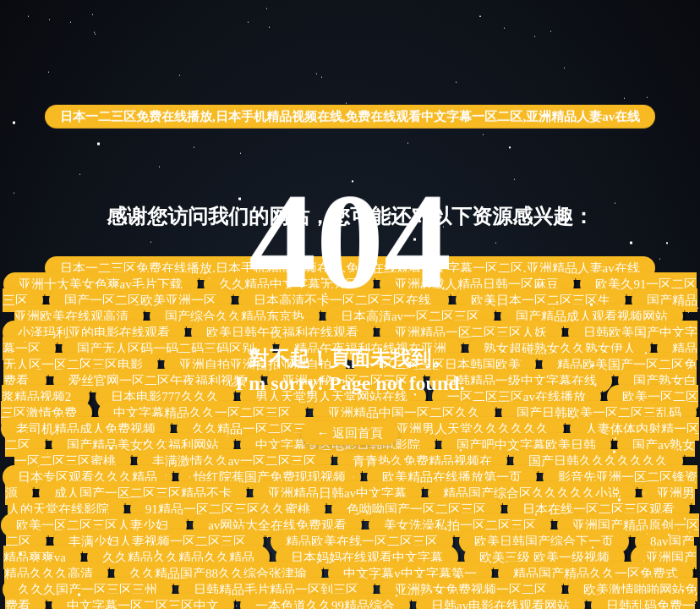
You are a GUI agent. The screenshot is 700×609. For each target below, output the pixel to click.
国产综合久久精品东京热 (235, 316)
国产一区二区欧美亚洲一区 (140, 300)
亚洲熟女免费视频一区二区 (471, 590)
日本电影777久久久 (165, 397)
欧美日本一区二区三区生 (541, 300)
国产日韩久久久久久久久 (598, 461)
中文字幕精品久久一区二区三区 (202, 413)
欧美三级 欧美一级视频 (544, 557)
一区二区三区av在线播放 (517, 397)
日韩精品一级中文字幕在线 (521, 381)
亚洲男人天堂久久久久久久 (473, 429)
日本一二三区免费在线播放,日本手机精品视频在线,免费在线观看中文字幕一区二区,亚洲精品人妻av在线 (350, 109)
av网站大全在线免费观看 (277, 525)
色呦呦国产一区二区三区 (416, 509)
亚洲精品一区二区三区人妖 (471, 332)
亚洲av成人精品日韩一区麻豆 (477, 284)
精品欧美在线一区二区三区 (362, 541)
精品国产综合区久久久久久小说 (532, 493)
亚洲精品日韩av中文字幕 (337, 493)
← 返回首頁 (350, 433)
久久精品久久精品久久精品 (178, 557)
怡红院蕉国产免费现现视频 (270, 477)
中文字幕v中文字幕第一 (410, 573)
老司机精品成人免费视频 (86, 429)
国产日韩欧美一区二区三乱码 (599, 413)
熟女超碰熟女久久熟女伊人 (560, 348)
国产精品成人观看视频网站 (592, 316)
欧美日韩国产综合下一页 (544, 541)
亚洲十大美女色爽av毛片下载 (101, 284)
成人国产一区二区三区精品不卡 (143, 493)
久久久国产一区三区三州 (87, 590)
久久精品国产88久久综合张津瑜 (218, 573)
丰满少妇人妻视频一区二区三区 (159, 541)
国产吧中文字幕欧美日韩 (526, 445)
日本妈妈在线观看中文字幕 (367, 557)
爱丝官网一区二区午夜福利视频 (157, 381)
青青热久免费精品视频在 (422, 461)
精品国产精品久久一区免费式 (596, 573)
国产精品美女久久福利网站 (143, 445)
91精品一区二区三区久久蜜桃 (228, 509)
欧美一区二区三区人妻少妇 (94, 525)
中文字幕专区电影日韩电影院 (338, 445)
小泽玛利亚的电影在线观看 (94, 332)
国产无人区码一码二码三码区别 (167, 348)
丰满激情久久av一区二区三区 (234, 461)
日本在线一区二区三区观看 (599, 509)
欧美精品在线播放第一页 (452, 477)
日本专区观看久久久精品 (87, 477)
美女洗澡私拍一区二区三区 (460, 525)
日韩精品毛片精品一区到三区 (276, 590)
